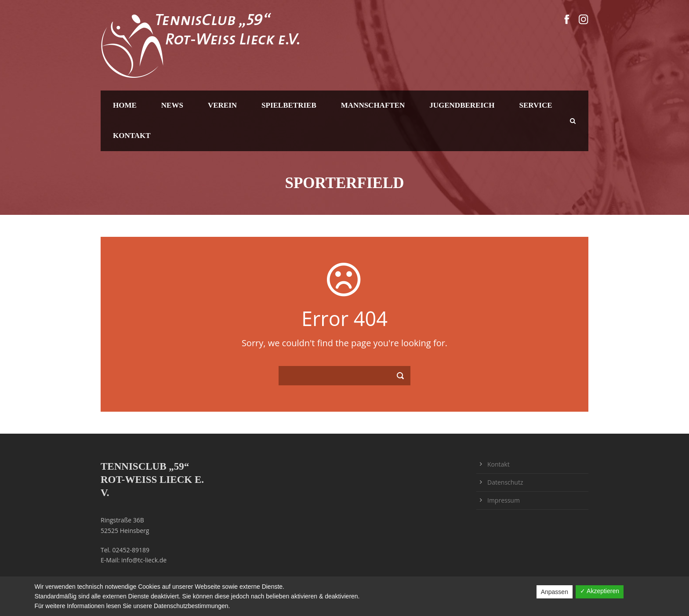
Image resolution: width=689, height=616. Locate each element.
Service (536, 105)
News (172, 105)
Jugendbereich (462, 105)
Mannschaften (373, 105)
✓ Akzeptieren (600, 591)
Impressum (504, 500)
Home (125, 105)
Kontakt (132, 136)
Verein (222, 105)
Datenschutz (505, 482)
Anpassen (555, 592)
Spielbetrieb (289, 105)
